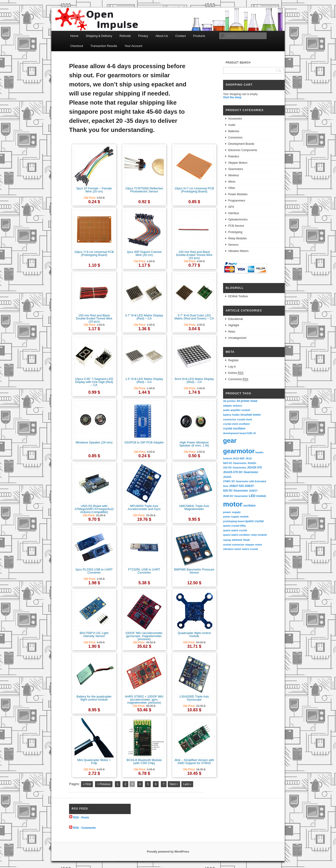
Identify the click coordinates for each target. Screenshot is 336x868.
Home (74, 36)
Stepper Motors (238, 163)
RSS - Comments (84, 828)
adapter (228, 406)
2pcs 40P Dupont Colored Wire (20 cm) (144, 253)
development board (235, 433)
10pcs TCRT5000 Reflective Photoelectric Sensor (144, 190)
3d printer (229, 401)
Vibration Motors (238, 251)
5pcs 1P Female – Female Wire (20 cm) (94, 190)
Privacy (143, 36)
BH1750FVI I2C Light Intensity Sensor (94, 634)
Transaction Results (104, 46)
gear (230, 441)
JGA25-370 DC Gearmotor (241, 472)
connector (230, 419)
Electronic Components (243, 150)
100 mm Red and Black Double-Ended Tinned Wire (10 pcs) (194, 255)
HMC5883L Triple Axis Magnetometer (194, 507)
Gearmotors (236, 169)
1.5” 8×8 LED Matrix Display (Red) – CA (144, 380)
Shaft (247, 540)
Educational (236, 319)
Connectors (235, 138)
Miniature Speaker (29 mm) (94, 442)
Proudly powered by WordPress (168, 852)
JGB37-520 (236, 486)
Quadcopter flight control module (194, 634)
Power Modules (238, 194)
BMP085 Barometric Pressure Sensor (194, 571)
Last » (187, 784)
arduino (238, 406)
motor (233, 504)
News (232, 332)
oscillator (249, 506)
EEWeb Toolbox (238, 296)
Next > (174, 784)
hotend (227, 458)
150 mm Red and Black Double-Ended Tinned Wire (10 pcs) (94, 318)
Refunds (125, 36)
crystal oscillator (234, 429)
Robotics (234, 156)
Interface (234, 213)
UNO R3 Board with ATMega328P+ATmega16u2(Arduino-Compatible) (94, 509)
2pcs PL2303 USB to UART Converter (94, 571)
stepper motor (254, 545)
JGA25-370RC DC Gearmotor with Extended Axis (245, 481)
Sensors (233, 245)
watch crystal (250, 549)
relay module (259, 535)
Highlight (234, 325)
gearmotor (239, 451)
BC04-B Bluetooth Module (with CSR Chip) (144, 762)
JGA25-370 (254, 468)
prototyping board (234, 521)
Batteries (234, 131)
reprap (227, 540)
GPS (231, 207)
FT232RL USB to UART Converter (144, 571)
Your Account (133, 46)
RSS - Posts (81, 817)
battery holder (231, 415)
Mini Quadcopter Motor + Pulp (94, 762)
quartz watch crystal (235, 530)
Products (199, 36)
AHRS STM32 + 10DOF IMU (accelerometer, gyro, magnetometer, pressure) (144, 700)
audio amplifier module (237, 410)
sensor (237, 540)
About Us (162, 36)
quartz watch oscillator (236, 535)
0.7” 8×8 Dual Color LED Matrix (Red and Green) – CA (194, 317)
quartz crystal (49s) (234, 526)
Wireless (234, 175)
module (261, 496)
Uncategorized (237, 338)
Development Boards (241, 144)
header (260, 452)
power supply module (236, 517)
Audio (232, 125)
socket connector (234, 545)
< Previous (104, 784)
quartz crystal (254, 521)
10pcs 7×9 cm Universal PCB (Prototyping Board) (94, 253)
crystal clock (244, 419)
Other (232, 188)
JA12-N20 (239, 458)
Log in (232, 367)
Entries (236, 373)
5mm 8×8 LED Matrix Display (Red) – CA (194, 380)
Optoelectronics (238, 220)
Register (233, 360)
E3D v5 (252, 433)
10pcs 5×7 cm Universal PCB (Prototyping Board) (194, 190)
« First (87, 784)
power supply (232, 512)
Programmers (237, 201)
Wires (232, 182)
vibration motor (232, 549)
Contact (180, 36)
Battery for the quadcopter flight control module (94, 698)
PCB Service (236, 226)
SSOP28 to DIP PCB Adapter (144, 442)
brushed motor (251, 415)
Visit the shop (232, 97)
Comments (238, 379)
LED (252, 496)
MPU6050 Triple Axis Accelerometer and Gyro (144, 507)
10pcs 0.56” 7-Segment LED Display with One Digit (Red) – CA (94, 382)
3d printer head (247, 401)
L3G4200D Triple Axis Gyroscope (194, 698)
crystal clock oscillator (236, 424)
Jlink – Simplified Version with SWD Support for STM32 (194, 762)
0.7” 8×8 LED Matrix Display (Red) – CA (144, 317)
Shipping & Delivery (99, 36)
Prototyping (235, 232)
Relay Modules (237, 238)
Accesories (235, 119)
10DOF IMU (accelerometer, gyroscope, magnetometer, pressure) (144, 636)
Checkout (77, 46)
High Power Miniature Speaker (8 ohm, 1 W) (194, 444)
